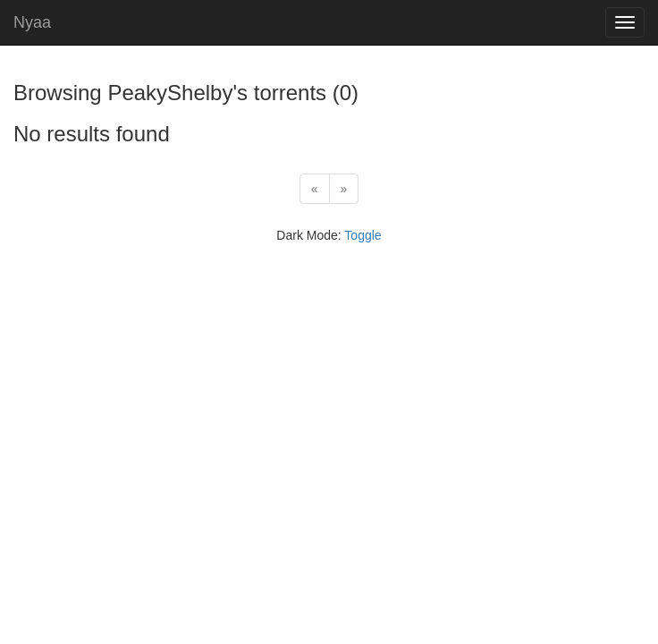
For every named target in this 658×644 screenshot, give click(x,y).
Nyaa (32, 22)
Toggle (363, 235)
